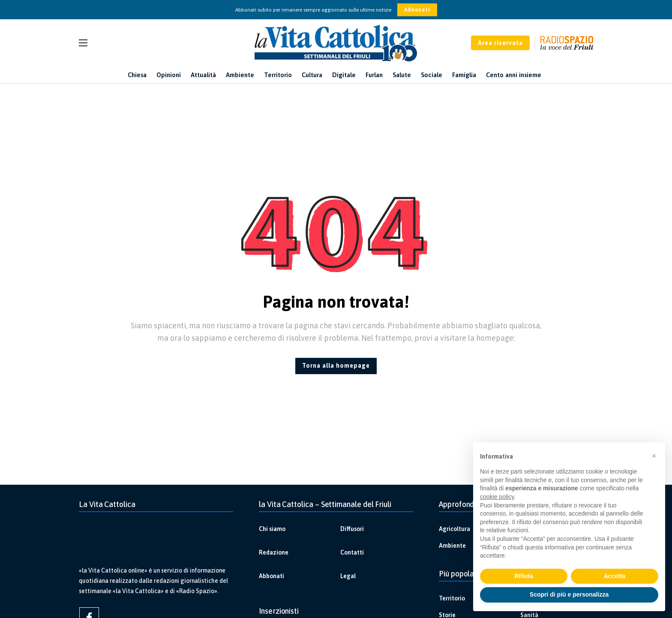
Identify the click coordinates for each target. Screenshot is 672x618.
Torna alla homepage (336, 366)
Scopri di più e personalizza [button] (569, 594)
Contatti (352, 552)
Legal (348, 576)
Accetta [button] (615, 576)
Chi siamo (272, 529)
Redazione (274, 552)
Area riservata (500, 43)
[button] (654, 456)
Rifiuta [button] (524, 576)
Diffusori (352, 529)
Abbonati (417, 10)
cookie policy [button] (497, 497)
